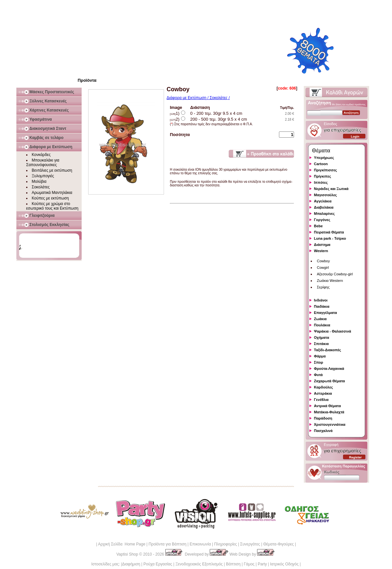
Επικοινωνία (200, 544)
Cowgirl (323, 267)
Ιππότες (321, 182)
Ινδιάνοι (321, 300)
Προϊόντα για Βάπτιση (168, 544)
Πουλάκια (322, 325)
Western (321, 251)
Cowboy (323, 261)
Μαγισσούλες (325, 195)
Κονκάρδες (41, 155)
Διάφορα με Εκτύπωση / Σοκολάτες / (198, 98)
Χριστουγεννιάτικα (330, 424)
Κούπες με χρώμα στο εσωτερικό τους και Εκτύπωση (52, 206)
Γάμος (249, 564)
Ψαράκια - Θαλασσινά (333, 331)
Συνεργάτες (250, 544)
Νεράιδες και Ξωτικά (331, 189)
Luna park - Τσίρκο (330, 238)
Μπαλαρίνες (324, 214)
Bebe (318, 226)
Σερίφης (323, 287)
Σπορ (318, 362)
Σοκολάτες (41, 187)
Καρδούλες (323, 387)
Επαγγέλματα (325, 313)
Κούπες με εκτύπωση (50, 198)
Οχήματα (321, 337)
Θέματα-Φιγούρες (278, 544)
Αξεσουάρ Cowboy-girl (335, 274)
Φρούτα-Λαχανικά (329, 369)
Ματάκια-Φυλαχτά (329, 412)
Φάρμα (320, 356)
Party (262, 564)
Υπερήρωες (324, 158)
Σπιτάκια (321, 344)
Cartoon (321, 164)
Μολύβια (39, 181)
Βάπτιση (233, 564)
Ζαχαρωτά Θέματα (329, 381)
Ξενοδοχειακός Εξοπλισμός (199, 564)
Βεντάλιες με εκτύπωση (52, 170)
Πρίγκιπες (322, 176)
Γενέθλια (321, 400)
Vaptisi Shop (127, 554)
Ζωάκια (320, 319)
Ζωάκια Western (330, 281)
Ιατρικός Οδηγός (284, 564)
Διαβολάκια (324, 207)
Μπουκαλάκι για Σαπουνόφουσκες (43, 163)
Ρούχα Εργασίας (158, 564)
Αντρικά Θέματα (327, 406)
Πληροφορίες (225, 544)
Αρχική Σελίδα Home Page (122, 544)
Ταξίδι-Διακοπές (327, 350)
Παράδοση (323, 418)
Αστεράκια (323, 393)
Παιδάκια (322, 306)
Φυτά (318, 375)
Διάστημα (322, 245)
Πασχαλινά (323, 431)
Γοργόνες (322, 220)
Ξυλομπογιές (43, 176)
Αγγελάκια (323, 201)
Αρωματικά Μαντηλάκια (52, 193)
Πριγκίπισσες (326, 170)
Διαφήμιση (131, 564)
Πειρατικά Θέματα (329, 232)
